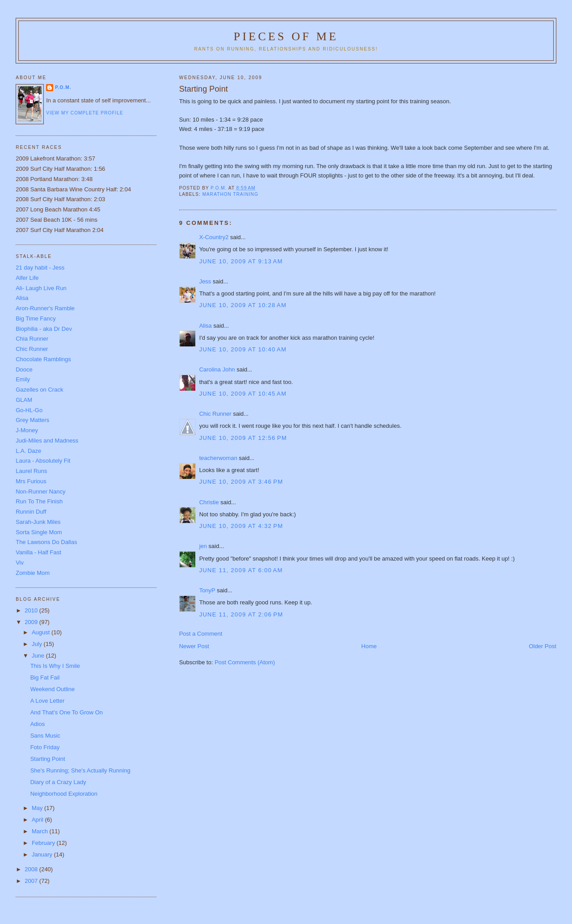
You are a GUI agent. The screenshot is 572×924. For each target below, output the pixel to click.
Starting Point (48, 759)
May (38, 808)
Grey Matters (32, 420)
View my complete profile (85, 113)
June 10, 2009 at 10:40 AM (243, 349)
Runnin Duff (31, 512)
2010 (32, 610)
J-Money (27, 430)
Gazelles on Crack (39, 390)
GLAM (24, 400)
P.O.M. (63, 87)
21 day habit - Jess (40, 268)
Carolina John (217, 369)
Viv (20, 563)
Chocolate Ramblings (43, 359)
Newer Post (194, 646)
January (43, 854)
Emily (23, 379)
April (38, 820)
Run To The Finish (39, 501)
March (41, 831)
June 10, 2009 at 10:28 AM (243, 305)
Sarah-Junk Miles (38, 522)
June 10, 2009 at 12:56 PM (243, 438)
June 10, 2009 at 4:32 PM (241, 526)
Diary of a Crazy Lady (58, 782)
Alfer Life (27, 278)
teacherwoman (218, 458)
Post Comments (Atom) (245, 662)
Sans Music (45, 736)
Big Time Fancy (36, 319)
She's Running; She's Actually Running (80, 770)
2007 (32, 881)
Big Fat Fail (45, 677)
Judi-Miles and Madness (47, 441)
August (42, 632)
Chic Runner (215, 414)
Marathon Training (230, 194)
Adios (38, 724)
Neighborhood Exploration (64, 794)
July (38, 644)
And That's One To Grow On (67, 712)
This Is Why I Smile (55, 666)
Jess (205, 281)
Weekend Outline (53, 689)
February (44, 843)
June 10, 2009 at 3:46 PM (241, 482)
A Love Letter (48, 701)
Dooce (24, 369)
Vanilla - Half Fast (38, 552)
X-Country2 (214, 237)
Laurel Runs (31, 471)
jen (203, 546)
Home (369, 646)
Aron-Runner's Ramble (45, 308)
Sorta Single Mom (39, 532)
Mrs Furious (31, 481)
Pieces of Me (286, 36)
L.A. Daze (28, 451)
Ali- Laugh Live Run (41, 288)
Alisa (206, 326)
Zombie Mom (33, 573)
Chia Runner (32, 339)
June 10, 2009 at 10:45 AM (243, 394)
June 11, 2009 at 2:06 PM (241, 614)
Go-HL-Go (29, 410)
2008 (32, 869)
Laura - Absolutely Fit (43, 461)
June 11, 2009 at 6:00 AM (241, 570)
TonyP (207, 590)
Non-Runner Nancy (40, 492)
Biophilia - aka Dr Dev (44, 329)
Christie (209, 502)
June (39, 656)
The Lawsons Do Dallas (46, 542)
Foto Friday (45, 747)
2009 (32, 622)
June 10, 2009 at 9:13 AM (241, 261)
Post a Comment (201, 634)
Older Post (542, 646)
